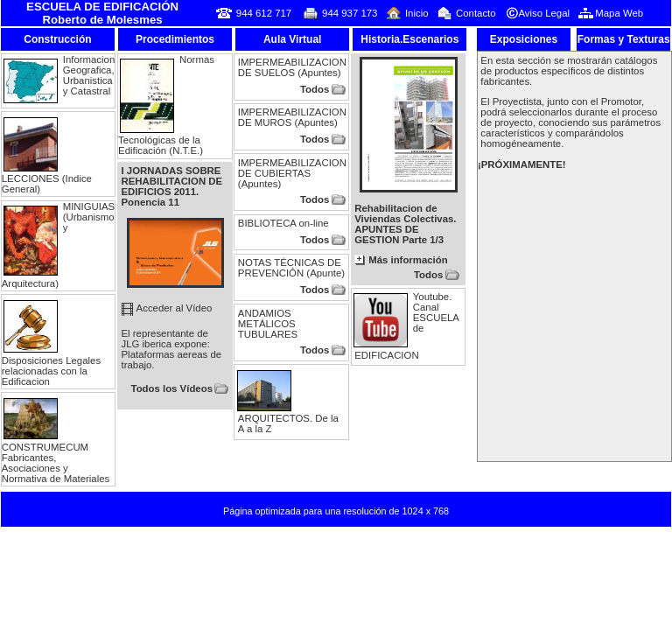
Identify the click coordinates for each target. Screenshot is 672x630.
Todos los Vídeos (172, 388)
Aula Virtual (292, 39)
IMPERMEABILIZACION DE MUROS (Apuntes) (292, 117)
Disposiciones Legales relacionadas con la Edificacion (51, 371)
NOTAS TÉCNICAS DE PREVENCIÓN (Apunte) (291, 268)
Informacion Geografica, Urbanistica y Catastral (89, 75)
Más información (408, 260)
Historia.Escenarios (409, 39)
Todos (315, 89)
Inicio (417, 13)
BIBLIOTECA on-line (283, 223)
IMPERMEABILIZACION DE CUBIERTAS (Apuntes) (292, 173)
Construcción (57, 39)
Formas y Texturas (624, 39)
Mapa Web (619, 13)
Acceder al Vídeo (175, 308)
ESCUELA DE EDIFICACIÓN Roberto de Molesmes (102, 13)
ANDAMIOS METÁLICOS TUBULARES (268, 324)
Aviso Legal (544, 13)
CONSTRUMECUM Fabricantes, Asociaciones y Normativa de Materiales (56, 463)
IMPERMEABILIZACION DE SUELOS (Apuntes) (292, 67)
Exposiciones (524, 39)
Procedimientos (175, 39)
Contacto (476, 13)
